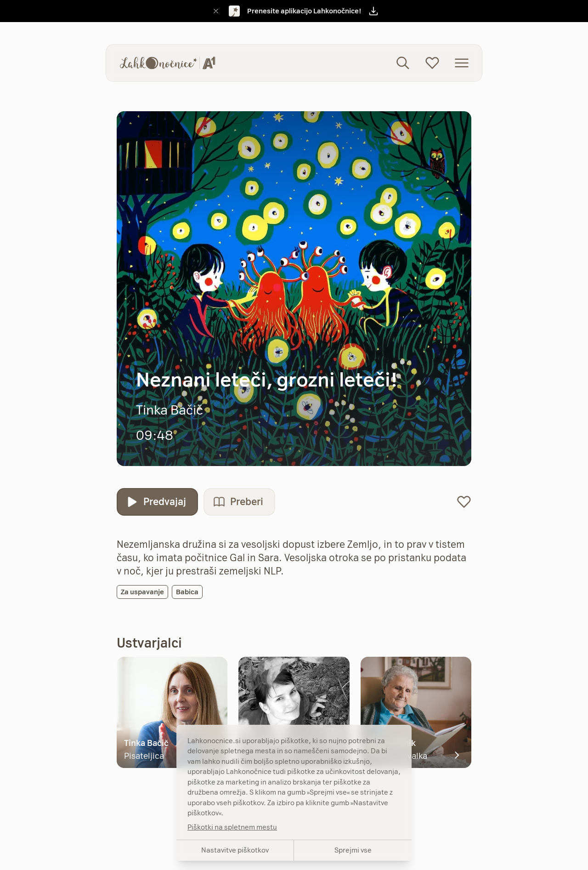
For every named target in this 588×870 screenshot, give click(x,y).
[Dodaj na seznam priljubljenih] (464, 502)
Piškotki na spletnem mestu (232, 827)
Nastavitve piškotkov (235, 850)
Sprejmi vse (353, 850)
